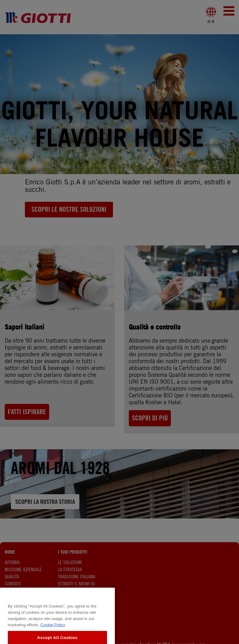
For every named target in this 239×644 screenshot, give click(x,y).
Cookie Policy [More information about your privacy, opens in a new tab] (53, 631)
